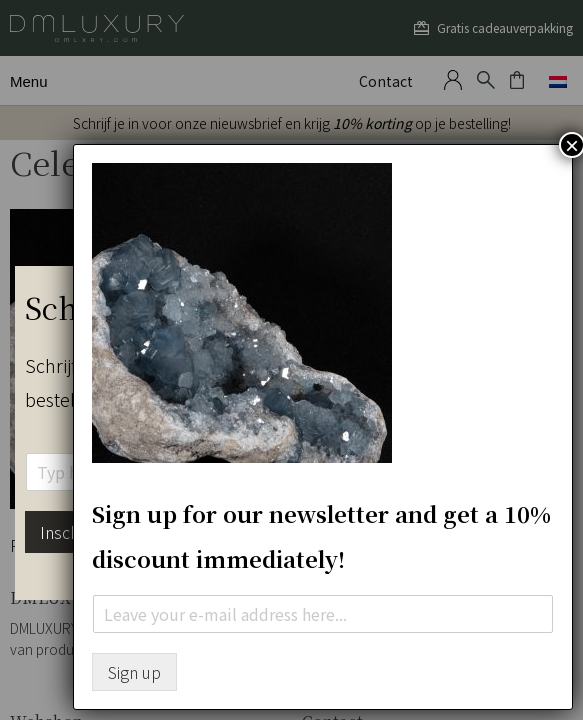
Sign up (134, 672)
